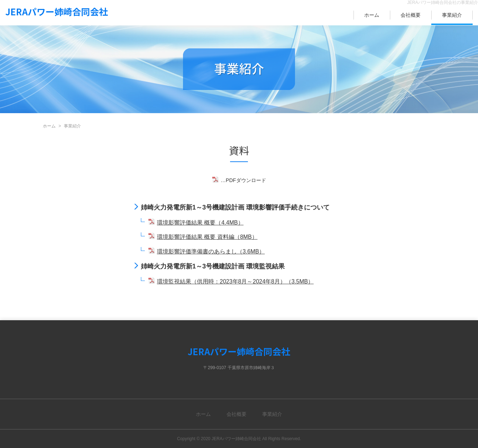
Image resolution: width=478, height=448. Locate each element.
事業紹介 (452, 15)
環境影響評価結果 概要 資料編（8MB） (207, 237)
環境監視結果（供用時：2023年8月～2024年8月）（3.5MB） (235, 281)
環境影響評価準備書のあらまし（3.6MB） (211, 251)
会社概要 (411, 15)
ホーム (372, 15)
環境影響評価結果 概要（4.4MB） (200, 223)
